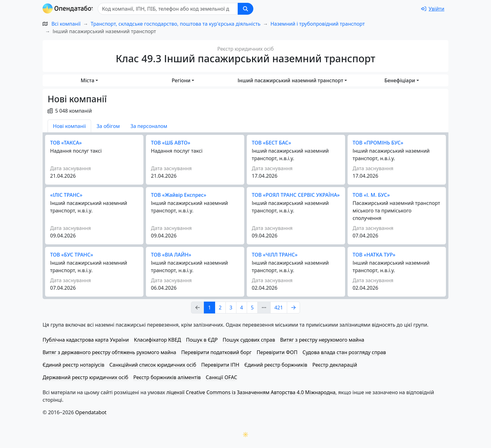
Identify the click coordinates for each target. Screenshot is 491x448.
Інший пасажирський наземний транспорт (290, 80)
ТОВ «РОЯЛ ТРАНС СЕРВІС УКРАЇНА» (296, 195)
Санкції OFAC (221, 377)
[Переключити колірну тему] (246, 435)
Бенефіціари (400, 80)
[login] (433, 9)
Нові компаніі (69, 126)
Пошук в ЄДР (202, 340)
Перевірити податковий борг (217, 352)
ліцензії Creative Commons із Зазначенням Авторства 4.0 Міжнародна (251, 392)
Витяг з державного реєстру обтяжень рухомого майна (109, 352)
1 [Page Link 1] (209, 308)
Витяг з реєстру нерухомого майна (322, 340)
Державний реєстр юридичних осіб (85, 377)
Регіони (181, 80)
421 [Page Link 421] (279, 308)
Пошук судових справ (249, 340)
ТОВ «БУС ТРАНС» (72, 255)
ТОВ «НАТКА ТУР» (374, 255)
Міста (87, 80)
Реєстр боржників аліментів (167, 377)
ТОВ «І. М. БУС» (371, 195)
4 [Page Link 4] (242, 308)
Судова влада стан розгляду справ (344, 352)
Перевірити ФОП (277, 352)
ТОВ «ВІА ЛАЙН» (171, 255)
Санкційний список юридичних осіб (153, 365)
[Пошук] (170, 9)
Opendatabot (91, 412)
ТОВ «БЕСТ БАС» (271, 143)
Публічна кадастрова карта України (86, 340)
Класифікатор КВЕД (157, 340)
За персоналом (149, 126)
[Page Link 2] (293, 308)
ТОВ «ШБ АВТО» (171, 143)
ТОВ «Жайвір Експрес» (179, 195)
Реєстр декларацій (335, 365)
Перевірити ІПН (220, 365)
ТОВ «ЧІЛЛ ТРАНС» (275, 255)
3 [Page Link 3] (231, 308)
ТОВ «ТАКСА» (66, 143)
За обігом (108, 126)
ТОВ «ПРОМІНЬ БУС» (378, 143)
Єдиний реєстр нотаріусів (73, 365)
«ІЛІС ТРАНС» (66, 195)
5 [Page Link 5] (252, 308)
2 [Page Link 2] (220, 308)
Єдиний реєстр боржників (276, 365)
